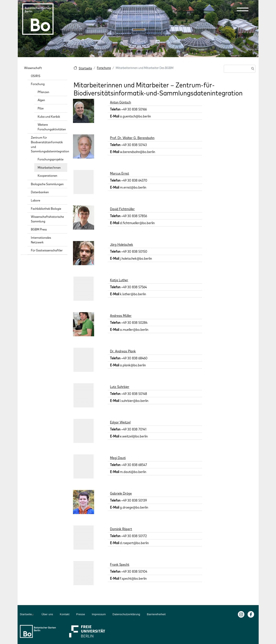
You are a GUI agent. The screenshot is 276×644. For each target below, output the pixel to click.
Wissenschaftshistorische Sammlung (47, 219)
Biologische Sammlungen (47, 184)
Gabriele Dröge (121, 493)
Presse (81, 614)
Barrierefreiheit (156, 614)
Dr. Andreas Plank (123, 351)
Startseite (85, 68)
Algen (41, 100)
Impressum (99, 614)
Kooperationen (47, 176)
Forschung (104, 68)
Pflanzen (43, 92)
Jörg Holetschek (122, 244)
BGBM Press (39, 229)
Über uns (47, 614)
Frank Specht (120, 564)
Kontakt (65, 614)
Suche (252, 69)
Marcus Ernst (119, 173)
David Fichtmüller (122, 209)
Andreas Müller (121, 316)
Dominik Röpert (121, 529)
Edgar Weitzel (120, 422)
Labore (36, 200)
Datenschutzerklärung (126, 614)
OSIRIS (36, 76)
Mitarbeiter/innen (49, 168)
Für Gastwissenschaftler (47, 250)
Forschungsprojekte (51, 159)
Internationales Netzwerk (41, 240)
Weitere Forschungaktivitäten (52, 127)
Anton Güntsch (120, 102)
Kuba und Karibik (49, 117)
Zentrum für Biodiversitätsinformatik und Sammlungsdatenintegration (49, 144)
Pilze (41, 108)
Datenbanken (40, 192)
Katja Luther (119, 280)
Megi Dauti (118, 458)
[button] (243, 9)
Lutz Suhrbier (120, 387)
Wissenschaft (33, 68)
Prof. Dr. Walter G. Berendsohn (132, 138)
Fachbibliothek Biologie (46, 209)
